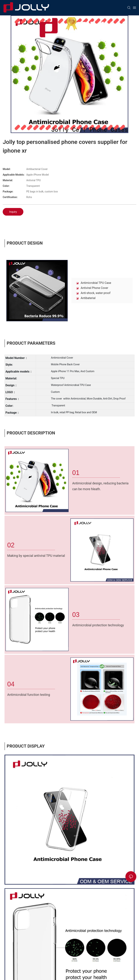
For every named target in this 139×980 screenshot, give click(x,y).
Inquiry (13, 212)
